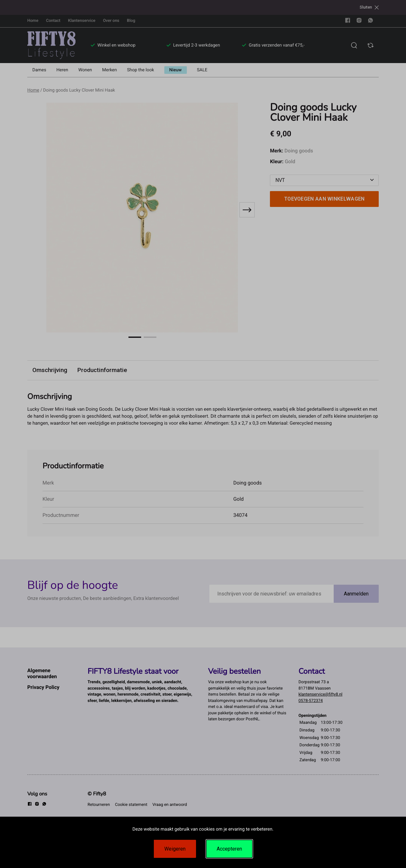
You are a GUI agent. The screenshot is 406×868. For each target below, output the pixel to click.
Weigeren (175, 849)
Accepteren (229, 849)
